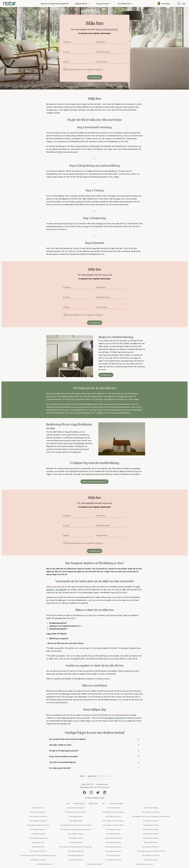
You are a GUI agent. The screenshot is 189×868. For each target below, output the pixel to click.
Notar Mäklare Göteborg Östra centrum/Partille (76, 825)
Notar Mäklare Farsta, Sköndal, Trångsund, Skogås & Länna (151, 816)
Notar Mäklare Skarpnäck (113, 851)
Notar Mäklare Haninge (113, 829)
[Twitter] (98, 792)
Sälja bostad (92, 776)
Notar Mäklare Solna (113, 855)
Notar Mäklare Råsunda (76, 851)
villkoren (99, 69)
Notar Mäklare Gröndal (151, 825)
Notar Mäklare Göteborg (151, 821)
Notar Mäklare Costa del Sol (38, 816)
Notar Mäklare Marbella (113, 842)
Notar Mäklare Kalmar (113, 834)
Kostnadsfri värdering (114, 718)
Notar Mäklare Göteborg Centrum (38, 825)
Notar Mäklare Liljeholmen (113, 838)
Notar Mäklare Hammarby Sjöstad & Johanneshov (76, 829)
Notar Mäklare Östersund (38, 851)
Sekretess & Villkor (116, 803)
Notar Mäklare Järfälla (38, 834)
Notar (82, 776)
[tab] (10, 3)
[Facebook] (84, 792)
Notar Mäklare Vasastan (44, 864)
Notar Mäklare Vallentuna (113, 860)
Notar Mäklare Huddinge (151, 829)
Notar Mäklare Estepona (113, 816)
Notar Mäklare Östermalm (151, 847)
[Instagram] (91, 792)
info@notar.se (102, 784)
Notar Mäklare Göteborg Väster (113, 825)
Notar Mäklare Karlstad (151, 834)
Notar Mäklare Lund (38, 842)
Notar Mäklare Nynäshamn (113, 847)
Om (103, 803)
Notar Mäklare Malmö (76, 842)
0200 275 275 (112, 29)
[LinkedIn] (105, 792)
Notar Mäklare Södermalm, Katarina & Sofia (151, 851)
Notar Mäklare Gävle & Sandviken (113, 821)
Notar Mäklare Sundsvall (38, 860)
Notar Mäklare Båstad (151, 808)
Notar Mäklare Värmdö (151, 860)
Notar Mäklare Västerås (94, 864)
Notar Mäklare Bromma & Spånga (113, 812)
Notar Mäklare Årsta (113, 808)
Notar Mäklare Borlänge (38, 812)
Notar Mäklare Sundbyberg (151, 855)
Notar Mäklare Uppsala (76, 860)
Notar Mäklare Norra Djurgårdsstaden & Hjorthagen (76, 847)
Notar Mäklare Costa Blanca (151, 812)
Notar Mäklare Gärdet (76, 821)
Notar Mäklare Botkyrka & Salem (76, 812)
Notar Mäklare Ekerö (76, 816)
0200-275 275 (87, 784)
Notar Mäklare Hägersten (38, 829)
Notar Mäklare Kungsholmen (38, 838)
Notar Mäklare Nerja (38, 847)
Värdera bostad (79, 803)
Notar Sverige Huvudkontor (145, 864)
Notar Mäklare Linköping (151, 838)
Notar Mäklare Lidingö (76, 838)
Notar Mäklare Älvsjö (38, 808)
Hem (68, 803)
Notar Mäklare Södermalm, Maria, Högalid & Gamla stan (38, 855)
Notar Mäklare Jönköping (76, 834)
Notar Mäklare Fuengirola (38, 821)
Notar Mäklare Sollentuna (76, 855)
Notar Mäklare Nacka (151, 842)
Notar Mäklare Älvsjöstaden (76, 808)
